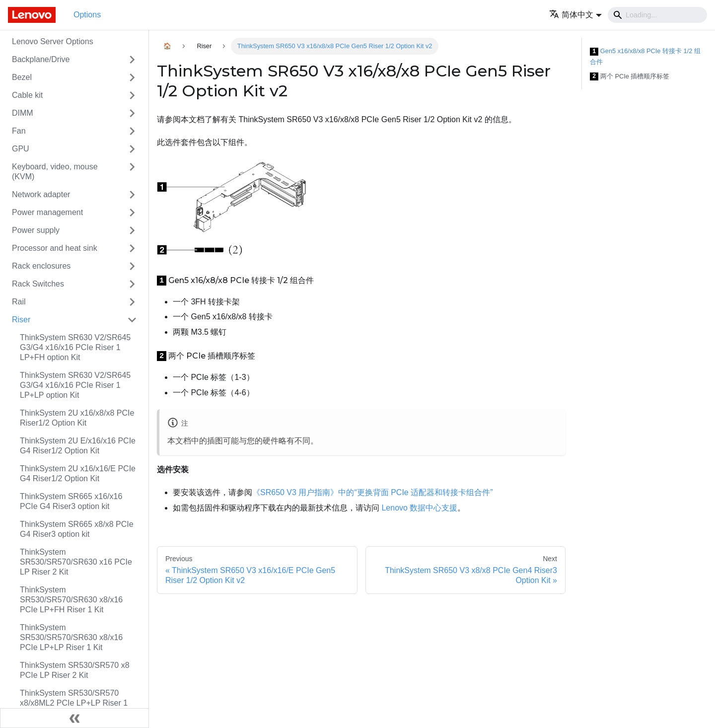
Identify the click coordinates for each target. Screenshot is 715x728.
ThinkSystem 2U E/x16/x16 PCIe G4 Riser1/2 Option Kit (78, 446)
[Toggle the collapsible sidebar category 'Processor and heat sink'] (132, 248)
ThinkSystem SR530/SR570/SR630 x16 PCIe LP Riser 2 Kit (76, 562)
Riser (21, 320)
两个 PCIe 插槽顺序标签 (630, 77)
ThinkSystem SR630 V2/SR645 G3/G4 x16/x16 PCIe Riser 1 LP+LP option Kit (75, 385)
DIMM (23, 113)
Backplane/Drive (41, 59)
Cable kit (27, 95)
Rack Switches (38, 284)
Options (87, 15)
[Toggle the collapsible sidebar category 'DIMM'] (132, 113)
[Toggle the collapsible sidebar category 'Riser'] (132, 320)
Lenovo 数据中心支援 (419, 508)
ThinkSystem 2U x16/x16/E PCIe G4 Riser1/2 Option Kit (78, 473)
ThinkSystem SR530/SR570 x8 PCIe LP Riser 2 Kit (75, 670)
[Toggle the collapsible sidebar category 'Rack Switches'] (132, 284)
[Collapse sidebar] (74, 718)
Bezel (22, 77)
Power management (47, 212)
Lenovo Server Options (53, 41)
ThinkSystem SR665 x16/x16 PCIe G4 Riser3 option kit (71, 501)
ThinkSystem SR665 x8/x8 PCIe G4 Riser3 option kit (77, 529)
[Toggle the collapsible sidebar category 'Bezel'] (132, 77)
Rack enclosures (41, 266)
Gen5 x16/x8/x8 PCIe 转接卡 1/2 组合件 (645, 56)
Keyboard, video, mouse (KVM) (55, 172)
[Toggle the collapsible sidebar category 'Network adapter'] (132, 195)
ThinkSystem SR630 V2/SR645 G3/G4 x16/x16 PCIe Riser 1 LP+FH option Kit (75, 347)
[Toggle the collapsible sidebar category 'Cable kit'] (132, 95)
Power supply (36, 230)
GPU (21, 149)
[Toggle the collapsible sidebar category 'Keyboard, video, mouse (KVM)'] (132, 172)
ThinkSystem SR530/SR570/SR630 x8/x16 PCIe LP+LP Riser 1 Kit (71, 637)
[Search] (657, 15)
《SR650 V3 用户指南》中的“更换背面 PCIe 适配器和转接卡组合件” (373, 492)
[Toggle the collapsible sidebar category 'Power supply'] (132, 230)
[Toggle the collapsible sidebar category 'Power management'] (132, 213)
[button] (575, 15)
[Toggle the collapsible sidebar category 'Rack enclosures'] (132, 266)
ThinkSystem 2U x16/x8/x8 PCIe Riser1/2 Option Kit (77, 418)
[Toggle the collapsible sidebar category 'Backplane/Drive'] (132, 60)
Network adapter (41, 194)
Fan (19, 131)
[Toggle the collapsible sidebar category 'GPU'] (132, 149)
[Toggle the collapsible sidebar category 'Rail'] (132, 302)
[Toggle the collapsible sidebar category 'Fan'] (132, 131)
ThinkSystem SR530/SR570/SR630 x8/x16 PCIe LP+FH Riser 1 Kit (71, 600)
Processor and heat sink (55, 248)
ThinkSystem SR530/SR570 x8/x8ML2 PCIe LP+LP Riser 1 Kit (74, 703)
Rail (19, 302)
